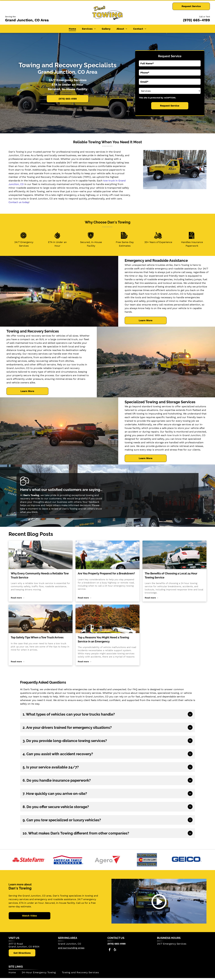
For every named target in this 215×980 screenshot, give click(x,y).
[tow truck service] (41, 555)
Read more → (18, 598)
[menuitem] (72, 29)
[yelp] (115, 950)
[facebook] (110, 950)
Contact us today (19, 202)
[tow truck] (41, 619)
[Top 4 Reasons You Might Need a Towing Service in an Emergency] (107, 619)
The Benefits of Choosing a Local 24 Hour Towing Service (171, 575)
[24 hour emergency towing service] (107, 555)
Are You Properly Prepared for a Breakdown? (106, 573)
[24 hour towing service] (174, 555)
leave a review (50, 509)
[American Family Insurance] (68, 860)
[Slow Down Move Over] (147, 860)
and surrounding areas (71, 948)
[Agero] (107, 860)
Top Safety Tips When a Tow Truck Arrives (37, 637)
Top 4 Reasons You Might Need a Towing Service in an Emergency (103, 639)
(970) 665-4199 (196, 20)
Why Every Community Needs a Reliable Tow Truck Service (40, 575)
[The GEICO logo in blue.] (186, 860)
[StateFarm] (29, 860)
